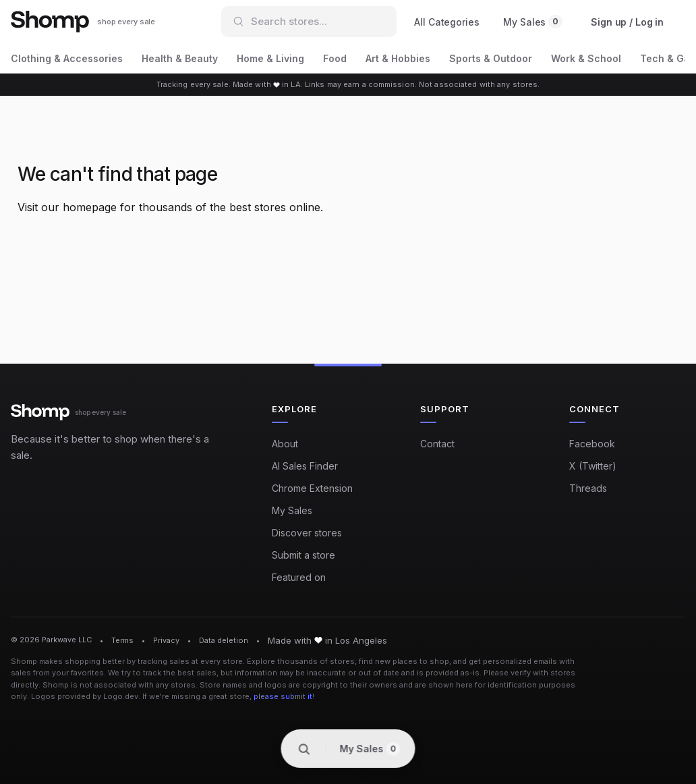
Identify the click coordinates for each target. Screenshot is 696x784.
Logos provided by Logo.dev (85, 696)
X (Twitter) (593, 466)
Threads (588, 488)
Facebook (592, 444)
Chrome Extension (312, 488)
